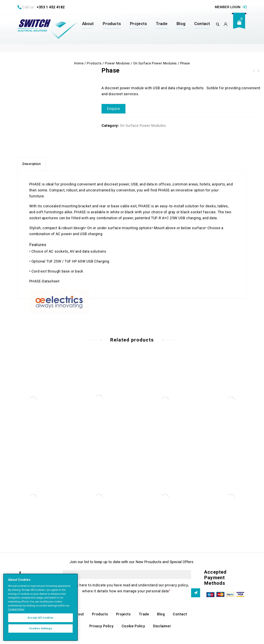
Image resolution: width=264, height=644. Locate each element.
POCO (254, 71)
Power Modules (117, 63)
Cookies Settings (41, 628)
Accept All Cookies (41, 618)
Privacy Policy (101, 627)
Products (112, 24)
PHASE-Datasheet (44, 282)
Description (32, 165)
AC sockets (59, 252)
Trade (162, 24)
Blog (181, 24)
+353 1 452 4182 (51, 7)
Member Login (228, 7)
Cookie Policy (133, 627)
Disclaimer (162, 627)
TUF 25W (54, 262)
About (88, 24)
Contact (202, 24)
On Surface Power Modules (155, 63)
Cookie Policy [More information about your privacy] (16, 609)
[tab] (32, 165)
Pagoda (259, 71)
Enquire (113, 109)
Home (79, 63)
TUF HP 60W (75, 262)
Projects (138, 24)
